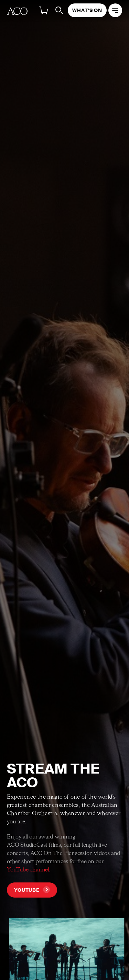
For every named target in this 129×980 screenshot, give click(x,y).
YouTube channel (28, 870)
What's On (87, 10)
